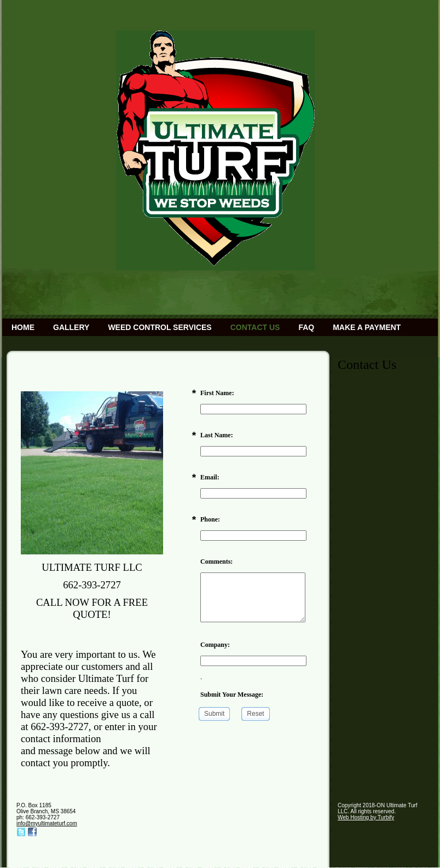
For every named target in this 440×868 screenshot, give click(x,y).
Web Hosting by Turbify (366, 817)
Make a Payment (367, 327)
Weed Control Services (160, 327)
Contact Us (255, 327)
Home (23, 327)
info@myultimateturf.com (47, 823)
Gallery (71, 327)
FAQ (306, 327)
